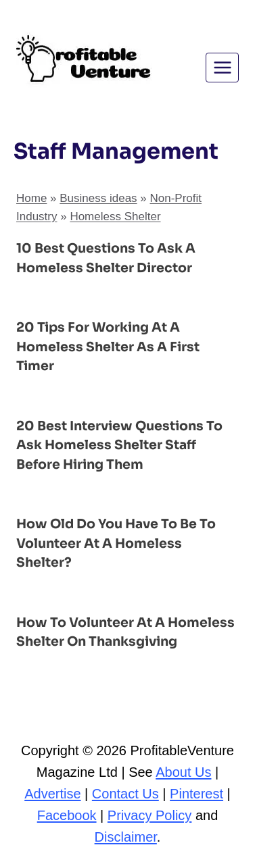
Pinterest (196, 794)
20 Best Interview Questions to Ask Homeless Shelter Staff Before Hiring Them (119, 445)
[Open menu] (222, 67)
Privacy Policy (149, 815)
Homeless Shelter (115, 216)
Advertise (52, 794)
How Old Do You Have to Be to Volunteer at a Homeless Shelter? (116, 543)
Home (31, 198)
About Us (183, 772)
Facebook (67, 815)
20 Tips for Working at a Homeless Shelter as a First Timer (108, 347)
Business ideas (98, 198)
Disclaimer (126, 837)
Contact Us (125, 794)
